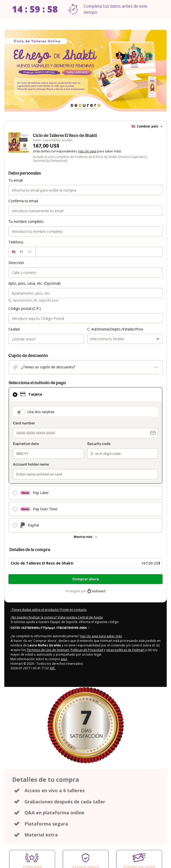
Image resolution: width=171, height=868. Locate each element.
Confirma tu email (23, 201)
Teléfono (16, 242)
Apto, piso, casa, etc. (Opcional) (35, 283)
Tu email (16, 180)
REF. (53, 668)
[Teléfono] (99, 252)
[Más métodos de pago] (85, 537)
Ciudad (14, 329)
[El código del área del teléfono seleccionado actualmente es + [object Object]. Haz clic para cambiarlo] (22, 252)
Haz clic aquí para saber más (101, 636)
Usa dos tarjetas (41, 412)
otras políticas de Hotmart (125, 650)
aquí (64, 659)
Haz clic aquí (87, 151)
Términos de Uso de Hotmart (47, 650)
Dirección (16, 263)
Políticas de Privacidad (87, 650)
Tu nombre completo (26, 221)
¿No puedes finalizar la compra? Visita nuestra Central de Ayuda (57, 617)
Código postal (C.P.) (25, 308)
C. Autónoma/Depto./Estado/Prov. (115, 329)
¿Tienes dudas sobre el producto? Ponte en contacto (49, 610)
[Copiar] (50, 628)
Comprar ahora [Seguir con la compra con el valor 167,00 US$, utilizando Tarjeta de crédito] (86, 579)
